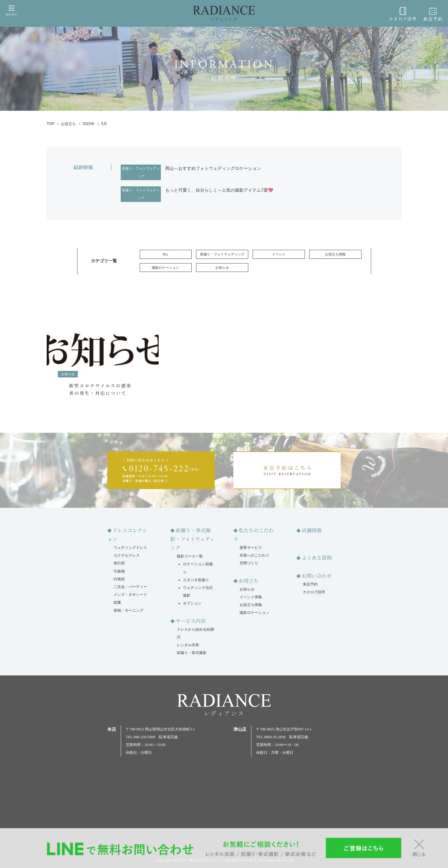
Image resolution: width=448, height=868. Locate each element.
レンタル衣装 (188, 645)
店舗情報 (312, 530)
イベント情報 (251, 597)
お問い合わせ (317, 576)
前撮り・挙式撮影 (192, 653)
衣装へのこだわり (254, 555)
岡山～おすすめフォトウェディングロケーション (213, 168)
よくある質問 (317, 558)
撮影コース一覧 (190, 556)
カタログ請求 (407, 14)
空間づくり (249, 563)
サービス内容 (191, 621)
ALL (166, 254)
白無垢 (119, 579)
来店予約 (434, 14)
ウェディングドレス (130, 548)
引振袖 (119, 571)
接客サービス (251, 548)
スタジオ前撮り (196, 580)
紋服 (117, 602)
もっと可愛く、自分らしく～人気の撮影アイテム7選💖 (219, 190)
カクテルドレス (127, 555)
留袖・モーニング (128, 610)
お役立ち (249, 581)
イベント (279, 254)
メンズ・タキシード (130, 595)
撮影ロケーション (166, 268)
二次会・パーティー (130, 587)
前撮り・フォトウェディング (141, 172)
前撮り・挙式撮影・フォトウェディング (193, 539)
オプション (192, 603)
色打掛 (119, 563)
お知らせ (222, 268)
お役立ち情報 (335, 254)
